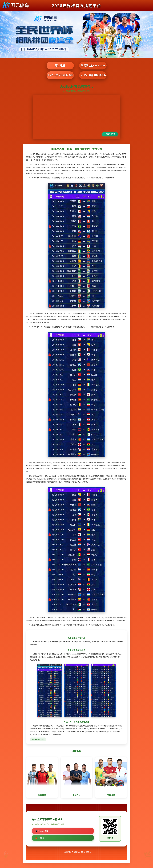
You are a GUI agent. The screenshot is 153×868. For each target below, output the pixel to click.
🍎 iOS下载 (40, 838)
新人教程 (60, 65)
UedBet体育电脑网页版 (93, 75)
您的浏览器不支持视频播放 (76, 117)
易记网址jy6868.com (93, 65)
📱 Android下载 (42, 831)
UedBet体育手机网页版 (60, 75)
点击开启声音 (110, 134)
